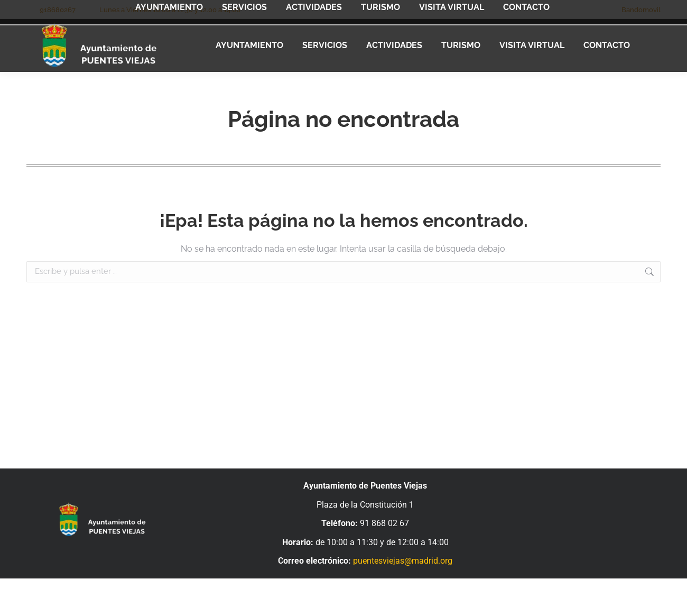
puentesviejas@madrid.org (403, 561)
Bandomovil (641, 10)
